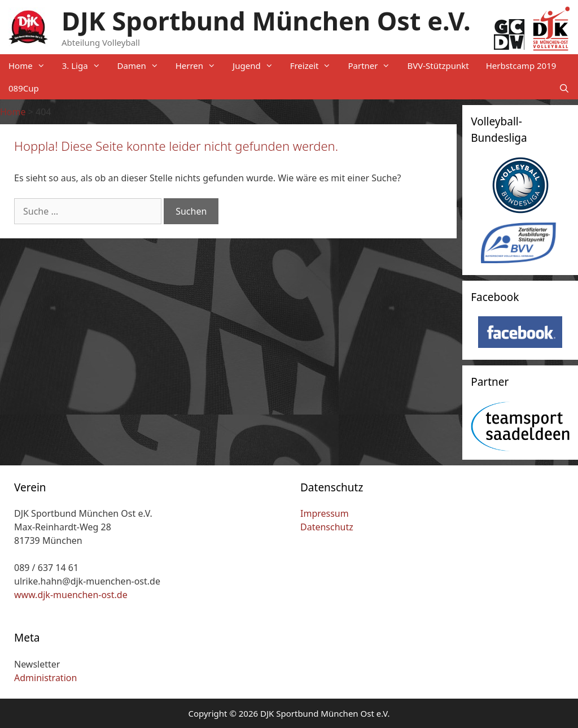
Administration (45, 678)
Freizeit (315, 66)
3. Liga (86, 66)
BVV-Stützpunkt (438, 66)
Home (31, 66)
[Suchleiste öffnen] (564, 88)
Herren (200, 66)
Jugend (257, 66)
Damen (142, 66)
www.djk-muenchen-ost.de (71, 595)
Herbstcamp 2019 (521, 66)
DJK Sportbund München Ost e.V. (266, 21)
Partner (373, 66)
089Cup (24, 88)
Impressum (325, 513)
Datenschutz (327, 527)
